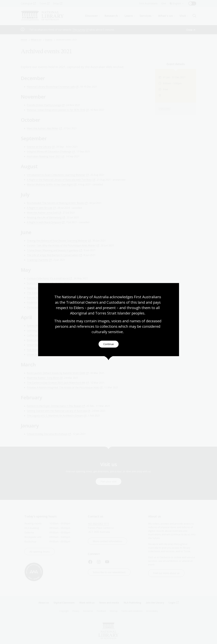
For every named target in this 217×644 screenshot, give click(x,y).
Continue (109, 344)
